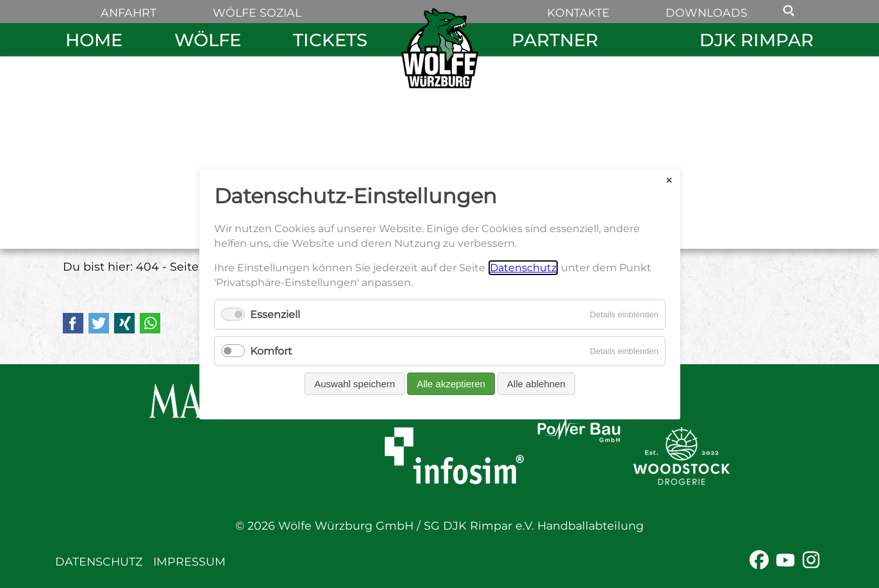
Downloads (707, 13)
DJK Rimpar (757, 40)
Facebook (73, 323)
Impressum (189, 561)
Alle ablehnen (536, 384)
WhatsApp (150, 323)
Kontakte (578, 13)
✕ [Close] (668, 180)
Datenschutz (99, 561)
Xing (124, 323)
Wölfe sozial (257, 13)
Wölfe (208, 40)
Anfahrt (129, 13)
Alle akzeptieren (451, 384)
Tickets (330, 40)
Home (94, 40)
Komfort (271, 351)
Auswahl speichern (355, 384)
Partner (555, 40)
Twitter (99, 323)
